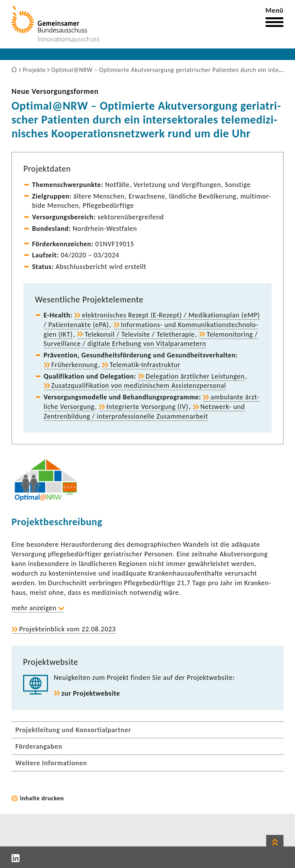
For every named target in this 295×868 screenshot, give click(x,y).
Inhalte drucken (42, 798)
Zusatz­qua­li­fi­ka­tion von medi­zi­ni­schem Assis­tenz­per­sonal (139, 386)
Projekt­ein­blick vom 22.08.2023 (68, 629)
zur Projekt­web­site (91, 693)
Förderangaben (39, 746)
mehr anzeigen (34, 608)
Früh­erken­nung (75, 365)
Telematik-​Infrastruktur (145, 365)
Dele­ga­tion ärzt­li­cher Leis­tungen (195, 376)
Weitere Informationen (51, 763)
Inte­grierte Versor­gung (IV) (147, 407)
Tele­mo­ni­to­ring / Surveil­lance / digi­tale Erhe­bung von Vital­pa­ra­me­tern (151, 339)
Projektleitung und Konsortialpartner (73, 730)
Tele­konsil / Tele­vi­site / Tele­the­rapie (140, 334)
